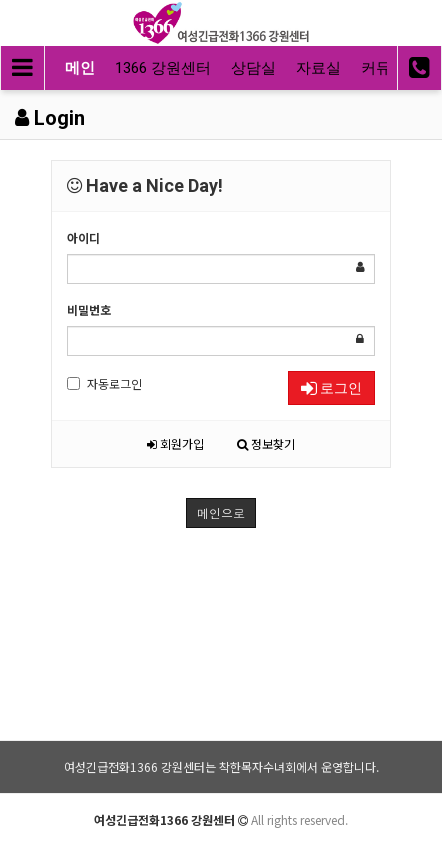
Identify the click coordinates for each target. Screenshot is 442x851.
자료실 (318, 68)
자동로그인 (104, 383)
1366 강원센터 (163, 68)
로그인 (331, 388)
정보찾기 (266, 443)
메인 (80, 68)
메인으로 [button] (221, 512)
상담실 (253, 68)
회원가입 (175, 443)
